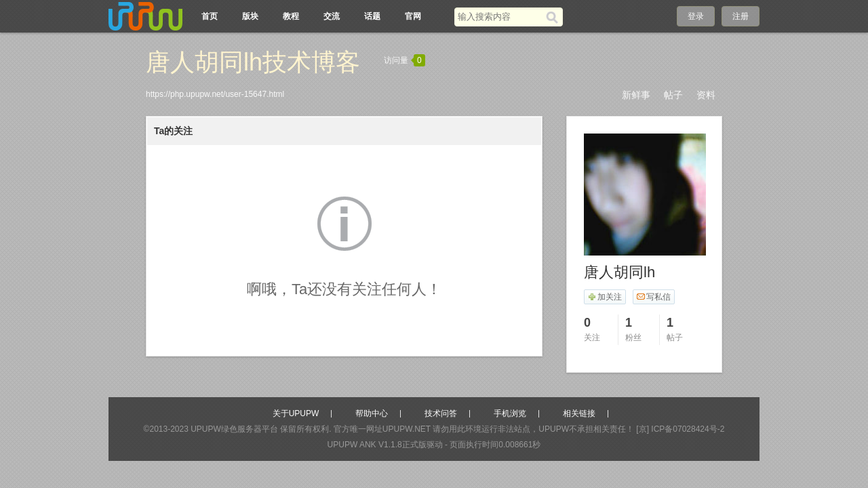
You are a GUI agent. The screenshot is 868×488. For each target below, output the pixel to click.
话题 (372, 16)
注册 (741, 16)
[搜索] (554, 17)
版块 (250, 16)
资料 (706, 95)
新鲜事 (636, 95)
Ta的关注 (173, 131)
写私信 (653, 297)
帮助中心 (372, 413)
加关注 (605, 297)
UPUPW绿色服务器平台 (234, 429)
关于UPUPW (296, 413)
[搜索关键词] (500, 17)
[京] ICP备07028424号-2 (680, 429)
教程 (291, 16)
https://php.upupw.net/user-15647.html (215, 94)
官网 (413, 16)
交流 (332, 16)
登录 (696, 16)
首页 (210, 16)
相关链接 (579, 413)
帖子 (673, 95)
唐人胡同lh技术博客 (253, 62)
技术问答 (441, 413)
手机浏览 (510, 413)
